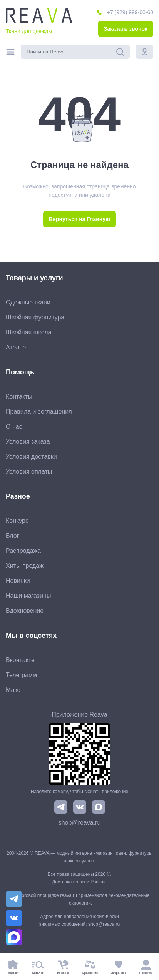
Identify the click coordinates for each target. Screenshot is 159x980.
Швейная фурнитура (35, 317)
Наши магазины (28, 596)
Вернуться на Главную (79, 219)
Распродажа (23, 551)
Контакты (19, 397)
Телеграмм (21, 675)
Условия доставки (31, 457)
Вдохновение (25, 611)
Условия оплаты (29, 472)
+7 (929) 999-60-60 (130, 12)
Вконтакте (20, 660)
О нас (14, 427)
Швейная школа (28, 332)
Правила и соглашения (39, 412)
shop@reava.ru (80, 823)
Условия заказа (28, 442)
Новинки (18, 581)
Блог (13, 536)
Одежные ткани (28, 302)
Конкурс (17, 521)
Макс (13, 690)
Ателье (16, 347)
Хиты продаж (25, 566)
